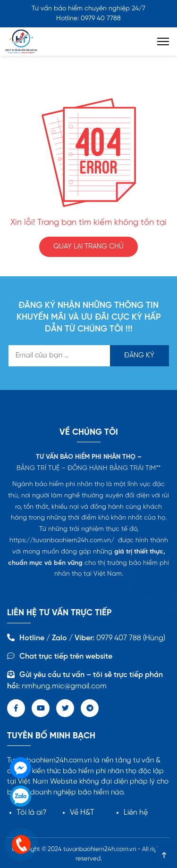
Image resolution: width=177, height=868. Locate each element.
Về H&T (82, 813)
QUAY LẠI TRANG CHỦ (88, 247)
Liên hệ (136, 813)
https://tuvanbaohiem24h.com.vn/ (62, 541)
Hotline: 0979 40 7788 (88, 19)
